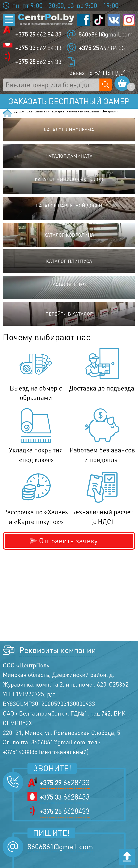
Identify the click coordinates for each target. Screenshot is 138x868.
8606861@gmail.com (106, 34)
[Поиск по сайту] (106, 85)
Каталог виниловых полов (69, 179)
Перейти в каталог (69, 314)
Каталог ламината (69, 156)
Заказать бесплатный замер (69, 101)
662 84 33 (38, 35)
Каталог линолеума (69, 130)
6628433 (65, 783)
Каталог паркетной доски (69, 206)
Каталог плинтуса (69, 261)
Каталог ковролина (69, 235)
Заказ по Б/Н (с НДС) (97, 73)
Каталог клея (69, 285)
